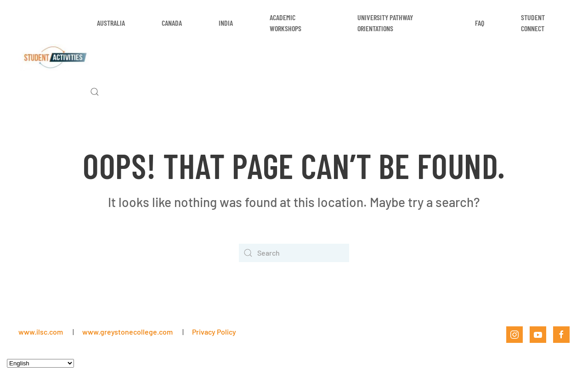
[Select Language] (40, 363)
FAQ (480, 23)
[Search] (294, 253)
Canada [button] (172, 23)
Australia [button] (111, 23)
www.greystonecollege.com (127, 332)
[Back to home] (54, 57)
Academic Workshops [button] (286, 23)
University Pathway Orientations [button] (385, 23)
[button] (95, 92)
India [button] (226, 23)
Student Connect (533, 23)
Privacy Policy (214, 332)
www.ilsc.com (41, 332)
